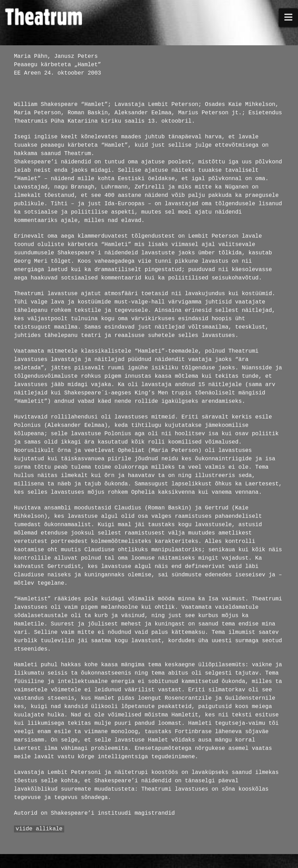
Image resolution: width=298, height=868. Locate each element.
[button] (289, 18)
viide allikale (39, 829)
